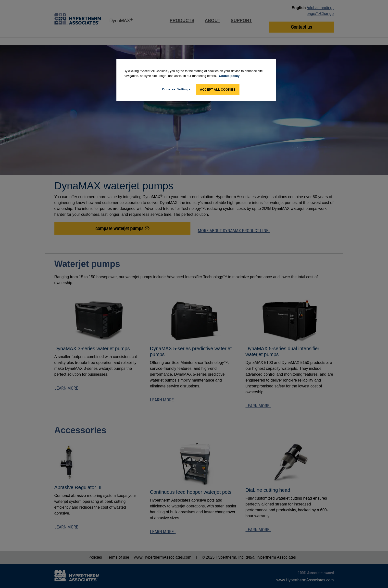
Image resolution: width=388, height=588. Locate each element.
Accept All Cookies (218, 90)
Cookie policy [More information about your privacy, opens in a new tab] (229, 76)
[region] (196, 80)
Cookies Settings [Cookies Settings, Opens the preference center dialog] (176, 89)
